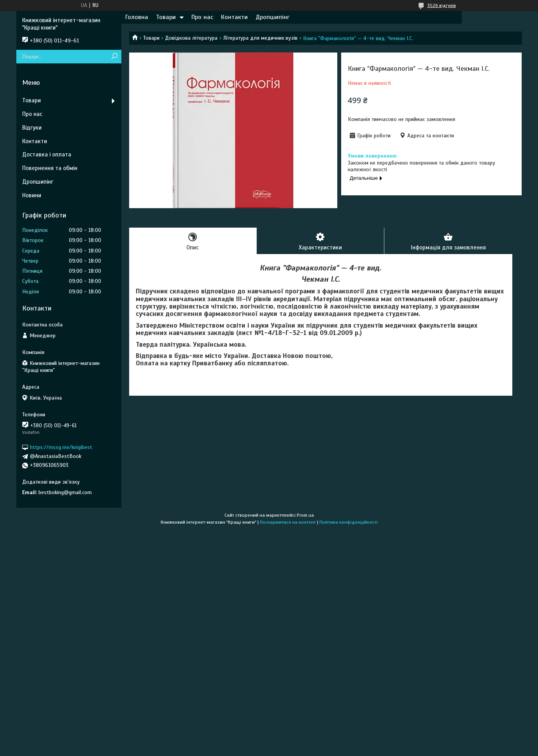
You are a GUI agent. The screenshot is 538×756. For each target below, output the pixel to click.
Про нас (202, 17)
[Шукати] (115, 57)
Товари (166, 17)
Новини (32, 195)
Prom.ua (305, 515)
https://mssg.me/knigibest (61, 447)
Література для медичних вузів (260, 38)
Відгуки (32, 128)
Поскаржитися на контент (288, 522)
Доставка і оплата (47, 154)
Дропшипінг (273, 17)
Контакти (234, 17)
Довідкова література (191, 38)
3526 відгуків (442, 5)
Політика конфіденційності (349, 522)
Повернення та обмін (50, 168)
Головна (137, 17)
